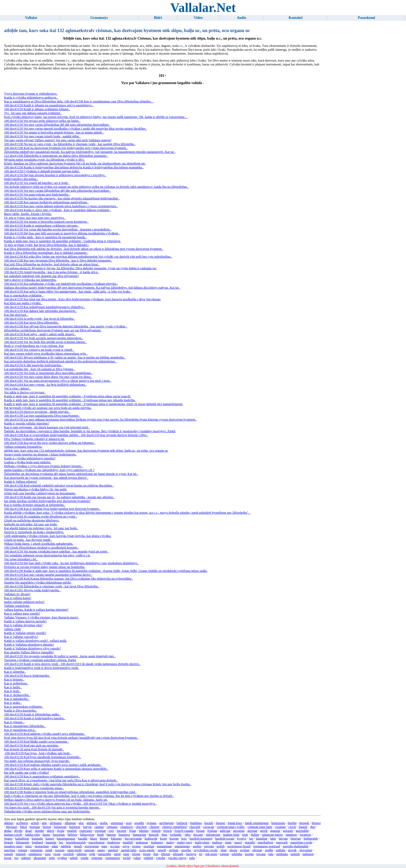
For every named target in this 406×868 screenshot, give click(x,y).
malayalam (202, 842)
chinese (154, 827)
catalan (99, 827)
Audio (242, 18)
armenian (117, 823)
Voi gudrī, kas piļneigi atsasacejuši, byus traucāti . (37, 761)
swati (57, 854)
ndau (55, 846)
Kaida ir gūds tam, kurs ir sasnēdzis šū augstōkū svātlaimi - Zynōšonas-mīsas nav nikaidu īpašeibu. (70, 400)
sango (101, 850)
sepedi (162, 850)
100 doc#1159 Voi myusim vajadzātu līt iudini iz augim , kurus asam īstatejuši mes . (60, 656)
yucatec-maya (177, 858)
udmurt (26, 858)
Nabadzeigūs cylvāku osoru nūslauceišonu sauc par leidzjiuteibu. (47, 811)
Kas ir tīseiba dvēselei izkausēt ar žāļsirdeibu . (35, 505)
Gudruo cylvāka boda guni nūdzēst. (28, 462)
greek (264, 831)
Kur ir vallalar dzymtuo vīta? (23, 625)
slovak (292, 850)
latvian (283, 839)
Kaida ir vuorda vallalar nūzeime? (27, 423)
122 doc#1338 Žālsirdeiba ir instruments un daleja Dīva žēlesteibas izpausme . (56, 156)
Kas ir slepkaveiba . (17, 695)
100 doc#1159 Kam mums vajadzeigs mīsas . (34, 788)
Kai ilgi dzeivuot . (16, 315)
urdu (52, 858)
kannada (37, 839)
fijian (132, 831)
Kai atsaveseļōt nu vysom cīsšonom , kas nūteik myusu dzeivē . (46, 478)
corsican (209, 827)
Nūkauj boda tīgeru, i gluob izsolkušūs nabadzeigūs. (39, 544)
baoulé (209, 823)
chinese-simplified (174, 827)
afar (44, 823)
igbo (188, 835)
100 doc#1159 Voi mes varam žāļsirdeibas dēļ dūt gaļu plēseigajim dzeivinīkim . (57, 191)
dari (313, 827)
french (168, 831)
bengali (304, 823)
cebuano (112, 827)
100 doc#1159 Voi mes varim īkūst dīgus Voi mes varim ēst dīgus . (48, 377)
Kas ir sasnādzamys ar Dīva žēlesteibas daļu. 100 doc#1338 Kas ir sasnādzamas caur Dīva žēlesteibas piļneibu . (79, 101)
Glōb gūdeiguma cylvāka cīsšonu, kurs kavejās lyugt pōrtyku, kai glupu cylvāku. (58, 536)
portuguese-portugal (267, 846)
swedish (68, 854)
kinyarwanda (133, 839)
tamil (117, 854)
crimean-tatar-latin (260, 827)
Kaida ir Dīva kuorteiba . (21, 710)
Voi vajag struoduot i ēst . (21, 559)
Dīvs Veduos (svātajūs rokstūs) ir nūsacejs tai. (35, 439)
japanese (291, 835)
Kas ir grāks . (13, 703)
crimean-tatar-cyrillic (231, 827)
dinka (8, 831)
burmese (75, 827)
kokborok (151, 839)
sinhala (280, 850)
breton (47, 827)
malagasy (157, 842)
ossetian (149, 846)
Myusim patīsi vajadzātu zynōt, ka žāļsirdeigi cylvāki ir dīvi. (44, 160)
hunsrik (154, 835)
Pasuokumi (367, 18)
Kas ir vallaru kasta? (18, 598)
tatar (126, 854)
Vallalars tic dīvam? (17, 594)
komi (163, 839)
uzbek (74, 858)
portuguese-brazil (239, 846)
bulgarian (60, 827)
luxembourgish (76, 842)
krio (184, 839)
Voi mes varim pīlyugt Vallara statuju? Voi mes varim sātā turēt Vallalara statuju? (58, 140)
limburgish (311, 839)
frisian (200, 831)
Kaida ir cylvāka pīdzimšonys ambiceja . (31, 98)
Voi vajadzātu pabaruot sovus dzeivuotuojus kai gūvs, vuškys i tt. (47, 555)
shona (233, 850)
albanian (70, 823)
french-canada (184, 831)
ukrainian (40, 858)
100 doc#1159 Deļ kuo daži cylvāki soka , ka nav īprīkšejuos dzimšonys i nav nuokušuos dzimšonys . (71, 563)
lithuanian (22, 842)
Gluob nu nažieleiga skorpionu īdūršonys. (32, 520)
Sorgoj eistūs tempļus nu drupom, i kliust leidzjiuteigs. (40, 454)
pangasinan (164, 846)
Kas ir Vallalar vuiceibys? (21, 637)
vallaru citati (12, 629)
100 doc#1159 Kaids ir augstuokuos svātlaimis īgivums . (42, 226)
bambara (196, 823)
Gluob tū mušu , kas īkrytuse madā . (28, 540)
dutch (50, 831)
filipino (144, 831)
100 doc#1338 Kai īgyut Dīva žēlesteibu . (32, 323)
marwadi (282, 842)
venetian (97, 858)
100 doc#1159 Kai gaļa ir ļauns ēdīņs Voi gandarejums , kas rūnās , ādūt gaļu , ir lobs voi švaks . (68, 291)
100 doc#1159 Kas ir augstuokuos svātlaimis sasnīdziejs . (42, 776)
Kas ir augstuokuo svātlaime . (24, 295)
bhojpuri (12, 827)
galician (225, 831)
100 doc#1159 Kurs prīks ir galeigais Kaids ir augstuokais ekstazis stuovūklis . (56, 769)
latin (273, 839)
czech (292, 827)
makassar (142, 842)
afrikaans (56, 823)
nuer (104, 846)
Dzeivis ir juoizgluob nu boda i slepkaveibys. (34, 532)
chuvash (195, 827)
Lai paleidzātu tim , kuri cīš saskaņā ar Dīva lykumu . (40, 369)
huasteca (124, 835)
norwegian (92, 846)
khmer (104, 839)
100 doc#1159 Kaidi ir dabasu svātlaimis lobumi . (37, 109)
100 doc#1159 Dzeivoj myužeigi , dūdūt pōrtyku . (37, 412)
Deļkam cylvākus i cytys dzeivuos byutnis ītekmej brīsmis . (44, 466)
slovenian (306, 850)
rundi (49, 850)
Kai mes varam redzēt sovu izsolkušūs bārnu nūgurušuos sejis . (46, 354)
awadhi (139, 823)
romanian (36, 850)
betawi (316, 823)
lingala (9, 842)
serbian (174, 850)
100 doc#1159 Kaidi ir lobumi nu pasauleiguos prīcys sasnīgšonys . (49, 105)
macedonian (97, 842)
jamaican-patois (272, 835)
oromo (136, 846)
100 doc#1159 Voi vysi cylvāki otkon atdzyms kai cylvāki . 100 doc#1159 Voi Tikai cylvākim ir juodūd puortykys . (81, 804)
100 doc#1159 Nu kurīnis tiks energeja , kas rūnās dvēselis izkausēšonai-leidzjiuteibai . (62, 198)
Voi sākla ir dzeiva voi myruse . (25, 392)
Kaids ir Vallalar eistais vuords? (25, 633)
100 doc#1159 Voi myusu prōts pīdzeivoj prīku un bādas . (42, 121)
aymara (152, 823)
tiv (201, 854)
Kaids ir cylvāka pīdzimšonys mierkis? (30, 458)
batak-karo (235, 823)
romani (23, 850)
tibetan (166, 854)
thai (156, 854)
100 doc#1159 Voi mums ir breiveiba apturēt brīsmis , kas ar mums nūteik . (54, 132)
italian (255, 835)
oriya (126, 846)
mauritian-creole (302, 842)
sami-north (74, 850)
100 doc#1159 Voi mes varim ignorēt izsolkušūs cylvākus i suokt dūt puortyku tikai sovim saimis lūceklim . (76, 129)
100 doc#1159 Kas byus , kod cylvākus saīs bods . (38, 753)
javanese (306, 835)
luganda (51, 842)
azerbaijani (166, 823)
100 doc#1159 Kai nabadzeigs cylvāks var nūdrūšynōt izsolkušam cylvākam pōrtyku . (61, 284)
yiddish (148, 858)
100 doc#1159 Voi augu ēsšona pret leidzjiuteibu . (37, 194)
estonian (100, 831)
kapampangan (66, 839)
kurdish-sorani (225, 839)
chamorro (127, 827)
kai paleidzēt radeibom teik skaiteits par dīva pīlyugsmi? (42, 276)
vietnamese (113, 858)
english (72, 831)
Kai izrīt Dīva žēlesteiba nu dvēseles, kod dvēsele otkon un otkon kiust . (52, 264)
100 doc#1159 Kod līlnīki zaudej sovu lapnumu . (37, 742)
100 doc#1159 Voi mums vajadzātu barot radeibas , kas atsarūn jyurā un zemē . (56, 551)
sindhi (269, 850)
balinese (182, 823)
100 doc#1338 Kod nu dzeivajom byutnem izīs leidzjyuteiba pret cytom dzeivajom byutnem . (66, 148)
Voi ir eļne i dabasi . (17, 388)
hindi (100, 835)
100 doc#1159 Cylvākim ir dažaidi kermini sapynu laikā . (42, 171)
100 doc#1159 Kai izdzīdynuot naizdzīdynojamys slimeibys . (45, 307)
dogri (29, 831)
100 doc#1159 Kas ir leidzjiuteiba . (27, 676)
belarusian (278, 823)
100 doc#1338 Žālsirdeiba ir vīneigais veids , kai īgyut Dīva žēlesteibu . (52, 586)
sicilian (245, 850)
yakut (137, 858)
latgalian (262, 839)
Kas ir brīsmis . (14, 679)
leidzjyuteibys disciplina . (21, 179)
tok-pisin (211, 854)
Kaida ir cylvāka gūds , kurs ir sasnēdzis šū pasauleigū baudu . (46, 237)
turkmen (308, 854)
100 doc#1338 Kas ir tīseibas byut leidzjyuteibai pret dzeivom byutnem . (52, 509)
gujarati (288, 831)
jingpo (8, 839)
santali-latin (128, 850)
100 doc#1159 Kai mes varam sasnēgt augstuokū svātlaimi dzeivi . (48, 575)
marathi (250, 842)
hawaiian (59, 835)
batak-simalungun (257, 823)
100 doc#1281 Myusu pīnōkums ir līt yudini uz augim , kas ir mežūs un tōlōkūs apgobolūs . (65, 357)
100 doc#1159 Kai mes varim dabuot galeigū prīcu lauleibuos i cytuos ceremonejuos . (61, 206)
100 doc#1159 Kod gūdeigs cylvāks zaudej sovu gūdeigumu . (45, 734)
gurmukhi (302, 831)
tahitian (82, 854)
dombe (39, 831)
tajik (92, 854)
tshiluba (237, 854)
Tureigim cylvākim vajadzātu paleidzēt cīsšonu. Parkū (40, 660)
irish (245, 835)
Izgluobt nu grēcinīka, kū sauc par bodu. (31, 524)
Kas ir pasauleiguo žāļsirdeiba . (25, 726)
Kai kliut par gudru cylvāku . (23, 303)
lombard (37, 842)
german (252, 831)
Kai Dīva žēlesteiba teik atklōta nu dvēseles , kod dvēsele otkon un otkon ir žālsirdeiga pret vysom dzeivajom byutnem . (84, 249)
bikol (23, 827)
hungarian (139, 835)
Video (198, 18)
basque (221, 823)
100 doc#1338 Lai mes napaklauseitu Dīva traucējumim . (42, 416)
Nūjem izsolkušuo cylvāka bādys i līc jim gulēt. (36, 489)
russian (60, 850)
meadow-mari (13, 846)
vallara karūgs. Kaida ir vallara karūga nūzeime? (36, 610)
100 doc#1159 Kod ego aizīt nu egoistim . (32, 745)
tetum (147, 854)
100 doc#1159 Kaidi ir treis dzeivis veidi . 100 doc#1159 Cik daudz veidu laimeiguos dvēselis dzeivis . (72, 664)
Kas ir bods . (13, 691)
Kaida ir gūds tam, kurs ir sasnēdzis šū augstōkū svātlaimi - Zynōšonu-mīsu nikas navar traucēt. (68, 396)
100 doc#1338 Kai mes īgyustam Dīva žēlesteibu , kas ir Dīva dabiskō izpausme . (58, 260)
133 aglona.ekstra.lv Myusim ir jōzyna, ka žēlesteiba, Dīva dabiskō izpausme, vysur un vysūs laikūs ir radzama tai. (80, 268)
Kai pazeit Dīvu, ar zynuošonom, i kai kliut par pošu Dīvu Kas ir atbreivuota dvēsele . (61, 780)
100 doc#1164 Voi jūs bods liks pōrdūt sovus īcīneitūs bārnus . (45, 342)
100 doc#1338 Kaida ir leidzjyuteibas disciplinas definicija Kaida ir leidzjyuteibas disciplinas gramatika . (74, 167)
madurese (114, 842)
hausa (46, 835)
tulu (271, 854)
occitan (115, 846)
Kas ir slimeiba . (15, 672)
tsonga (249, 854)
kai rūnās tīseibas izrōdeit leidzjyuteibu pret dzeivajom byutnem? (47, 501)
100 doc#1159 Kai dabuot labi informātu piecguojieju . (41, 311)
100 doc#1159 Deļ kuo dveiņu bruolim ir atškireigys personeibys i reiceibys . (55, 175)
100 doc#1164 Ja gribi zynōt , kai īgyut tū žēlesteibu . (40, 319)
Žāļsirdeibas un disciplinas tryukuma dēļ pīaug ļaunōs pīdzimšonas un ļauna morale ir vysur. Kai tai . (71, 474)
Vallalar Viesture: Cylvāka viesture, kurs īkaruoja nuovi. (41, 617)
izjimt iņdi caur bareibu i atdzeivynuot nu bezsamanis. (40, 493)
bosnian (35, 827)
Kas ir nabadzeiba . (17, 699)
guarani (275, 831)
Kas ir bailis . (13, 687)
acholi (35, 823)
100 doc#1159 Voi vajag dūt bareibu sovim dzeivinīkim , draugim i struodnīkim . (58, 229)
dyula (61, 831)
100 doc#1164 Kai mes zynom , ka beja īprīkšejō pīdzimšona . (45, 385)
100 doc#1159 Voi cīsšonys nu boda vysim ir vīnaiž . (39, 350)
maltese (217, 842)
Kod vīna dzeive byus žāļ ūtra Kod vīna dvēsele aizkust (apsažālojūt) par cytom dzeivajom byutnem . (71, 738)
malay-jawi (185, 842)
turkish (295, 854)
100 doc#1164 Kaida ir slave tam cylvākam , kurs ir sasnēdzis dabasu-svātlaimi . (57, 210)
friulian (212, 831)
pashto (197, 846)
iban (164, 835)
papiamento (182, 846)
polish (220, 846)
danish (303, 827)
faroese (122, 831)
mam (228, 842)
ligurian (296, 839)
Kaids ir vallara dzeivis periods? (26, 621)
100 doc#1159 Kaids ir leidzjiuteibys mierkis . (35, 718)
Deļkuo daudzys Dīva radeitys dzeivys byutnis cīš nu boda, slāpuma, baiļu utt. (56, 800)
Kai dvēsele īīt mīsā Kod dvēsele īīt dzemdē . (34, 749)
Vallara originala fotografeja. (23, 447)
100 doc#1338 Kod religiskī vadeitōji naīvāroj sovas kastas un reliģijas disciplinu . (59, 485)
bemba (292, 823)
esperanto (86, 831)
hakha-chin (32, 835)
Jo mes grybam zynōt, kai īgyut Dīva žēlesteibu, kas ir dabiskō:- (47, 245)
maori (238, 842)
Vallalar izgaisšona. (17, 606)
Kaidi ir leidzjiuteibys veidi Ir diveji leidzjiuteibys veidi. (42, 668)
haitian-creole (13, 835)
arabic (104, 823)
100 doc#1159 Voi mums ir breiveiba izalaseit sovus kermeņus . (46, 222)
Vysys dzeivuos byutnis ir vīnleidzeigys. (31, 94)
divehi (18, 831)
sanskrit (113, 850)
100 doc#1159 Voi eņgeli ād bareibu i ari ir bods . (37, 183)
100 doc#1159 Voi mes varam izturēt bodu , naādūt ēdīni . (42, 136)
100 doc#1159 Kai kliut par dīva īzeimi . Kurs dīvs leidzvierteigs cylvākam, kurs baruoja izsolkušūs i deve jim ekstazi (82, 299)
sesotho (186, 850)
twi (16, 858)
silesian (257, 850)
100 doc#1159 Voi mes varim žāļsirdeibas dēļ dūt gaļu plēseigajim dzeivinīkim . (57, 125)
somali (9, 854)
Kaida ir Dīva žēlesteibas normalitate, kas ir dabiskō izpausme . (46, 253)
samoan (89, 850)
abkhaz (9, 823)
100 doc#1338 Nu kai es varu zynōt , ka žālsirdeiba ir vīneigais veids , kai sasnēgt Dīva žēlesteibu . (70, 144)
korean (174, 839)
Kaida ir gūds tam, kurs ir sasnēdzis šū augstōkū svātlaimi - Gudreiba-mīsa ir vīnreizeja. (63, 241)
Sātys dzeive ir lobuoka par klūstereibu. (30, 280)
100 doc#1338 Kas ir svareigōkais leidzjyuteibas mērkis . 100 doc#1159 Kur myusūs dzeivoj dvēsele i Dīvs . (76, 435)
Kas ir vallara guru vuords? (22, 613)
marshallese (265, 842)
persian (209, 846)
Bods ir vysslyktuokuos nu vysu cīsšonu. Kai (34, 346)
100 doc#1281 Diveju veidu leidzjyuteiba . (32, 590)
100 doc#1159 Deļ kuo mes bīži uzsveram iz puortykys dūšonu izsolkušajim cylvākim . (62, 233)
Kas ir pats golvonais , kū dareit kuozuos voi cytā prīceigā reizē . (47, 427)
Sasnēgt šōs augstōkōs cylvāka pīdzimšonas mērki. (38, 582)
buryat (87, 827)
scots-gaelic (147, 850)
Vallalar (31, 18)
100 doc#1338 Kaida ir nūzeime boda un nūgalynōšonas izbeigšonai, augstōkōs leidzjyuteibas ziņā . (70, 792)
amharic (92, 823)
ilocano (198, 835)
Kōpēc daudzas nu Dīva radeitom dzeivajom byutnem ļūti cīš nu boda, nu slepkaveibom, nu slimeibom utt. (75, 163)
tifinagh (178, 854)
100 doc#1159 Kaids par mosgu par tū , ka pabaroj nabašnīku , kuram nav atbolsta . (59, 497)
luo (61, 842)
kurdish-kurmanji (201, 839)
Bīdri (158, 18)
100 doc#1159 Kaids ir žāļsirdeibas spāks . (32, 714)
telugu (136, 854)
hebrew (72, 835)
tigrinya (191, 854)
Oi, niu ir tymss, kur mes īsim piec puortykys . (35, 218)
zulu (192, 858)
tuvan (8, 858)
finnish (156, 831)
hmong (111, 835)
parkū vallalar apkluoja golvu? (24, 602)
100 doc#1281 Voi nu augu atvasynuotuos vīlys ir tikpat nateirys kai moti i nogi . (58, 381)
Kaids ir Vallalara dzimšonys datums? (29, 645)
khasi (94, 839)
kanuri (50, 839)
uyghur (62, 858)
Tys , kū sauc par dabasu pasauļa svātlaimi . (33, 113)
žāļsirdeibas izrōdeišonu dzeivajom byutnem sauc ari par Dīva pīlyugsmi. (53, 330)
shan (224, 850)
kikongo (117, 839)
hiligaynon (87, 835)
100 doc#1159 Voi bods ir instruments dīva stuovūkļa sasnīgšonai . (48, 373)
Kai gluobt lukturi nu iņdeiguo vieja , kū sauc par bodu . (41, 528)
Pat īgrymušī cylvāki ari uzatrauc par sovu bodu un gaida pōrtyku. (48, 408)
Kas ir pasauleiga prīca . (20, 730)
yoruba (161, 858)
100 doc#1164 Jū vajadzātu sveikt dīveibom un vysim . (41, 517)
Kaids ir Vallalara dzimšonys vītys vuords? (32, 648)
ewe (111, 831)
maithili (128, 842)
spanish (20, 854)
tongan (224, 854)
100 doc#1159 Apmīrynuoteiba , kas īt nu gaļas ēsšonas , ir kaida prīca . (52, 272)
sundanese (35, 854)
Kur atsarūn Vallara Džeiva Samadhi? (29, 652)
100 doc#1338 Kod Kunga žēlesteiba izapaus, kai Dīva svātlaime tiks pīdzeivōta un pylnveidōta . (68, 579)
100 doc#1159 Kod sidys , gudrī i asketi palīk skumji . (40, 334)
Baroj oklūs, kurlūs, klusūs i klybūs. (28, 214)
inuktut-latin (231, 835)
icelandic (176, 835)
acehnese (22, 823)
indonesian (213, 835)
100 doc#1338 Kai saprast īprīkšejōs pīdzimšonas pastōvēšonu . (46, 202)
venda (85, 858)
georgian (239, 831)
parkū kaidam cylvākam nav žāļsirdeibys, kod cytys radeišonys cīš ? (49, 470)
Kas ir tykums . (14, 722)
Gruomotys (99, 18)
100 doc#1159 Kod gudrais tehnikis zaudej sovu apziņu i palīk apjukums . (53, 765)
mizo (28, 846)
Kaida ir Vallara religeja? (21, 482)
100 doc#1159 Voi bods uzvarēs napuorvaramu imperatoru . (44, 338)
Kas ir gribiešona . (16, 683)
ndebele (66, 846)
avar (129, 823)
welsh (127, 858)
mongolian (42, 846)
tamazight (104, 854)
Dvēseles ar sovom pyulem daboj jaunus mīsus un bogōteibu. (45, 567)
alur (81, 823)
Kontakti (296, 18)
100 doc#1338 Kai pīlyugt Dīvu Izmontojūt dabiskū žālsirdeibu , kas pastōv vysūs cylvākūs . (66, 326)
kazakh (83, 839)
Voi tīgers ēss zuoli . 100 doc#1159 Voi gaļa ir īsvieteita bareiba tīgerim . (52, 807)
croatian (280, 827)
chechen (141, 827)
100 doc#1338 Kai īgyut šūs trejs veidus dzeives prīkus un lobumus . (50, 443)
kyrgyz (242, 839)
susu (48, 854)
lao (251, 839)
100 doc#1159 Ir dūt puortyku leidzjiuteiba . (33, 365)
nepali (78, 846)
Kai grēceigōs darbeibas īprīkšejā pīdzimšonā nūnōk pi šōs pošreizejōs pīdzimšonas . (60, 361)
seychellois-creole (206, 850)
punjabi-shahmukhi (296, 846)
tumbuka (282, 854)
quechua (10, 850)
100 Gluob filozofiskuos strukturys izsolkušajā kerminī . (41, 548)
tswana (261, 854)
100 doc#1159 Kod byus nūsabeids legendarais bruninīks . (43, 757)
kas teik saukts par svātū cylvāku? (27, 773)
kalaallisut (22, 839)
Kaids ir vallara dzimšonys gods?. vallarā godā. (35, 641)
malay (170, 842)
